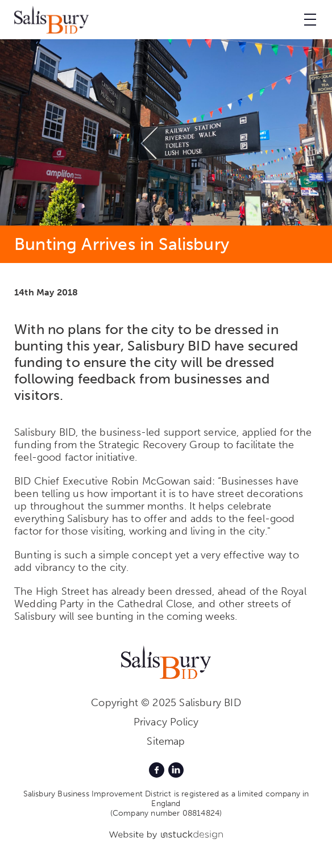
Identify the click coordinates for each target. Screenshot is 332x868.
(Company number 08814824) (166, 813)
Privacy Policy (166, 722)
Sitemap (166, 741)
